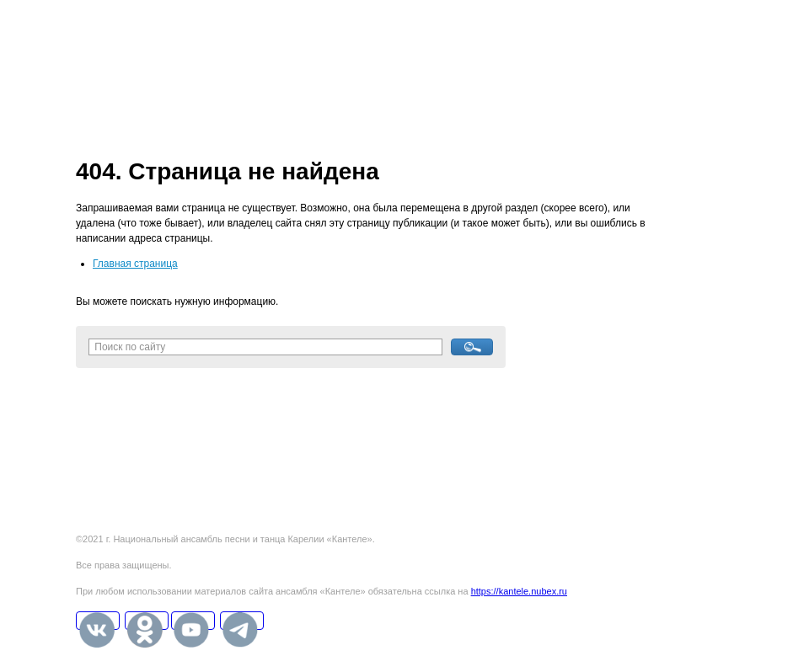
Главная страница (135, 264)
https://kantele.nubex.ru (519, 591)
